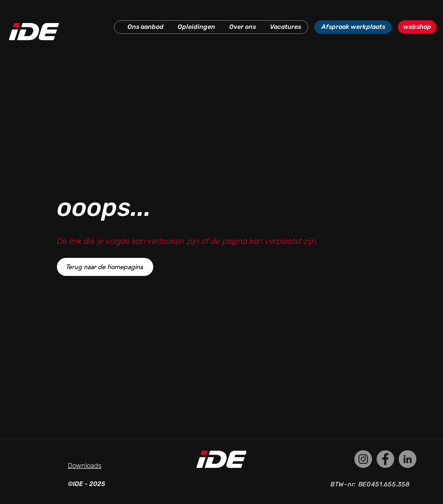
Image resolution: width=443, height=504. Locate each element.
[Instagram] (363, 459)
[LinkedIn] (408, 459)
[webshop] (417, 27)
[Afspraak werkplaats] (353, 27)
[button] (145, 27)
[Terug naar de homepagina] (105, 267)
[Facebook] (385, 459)
